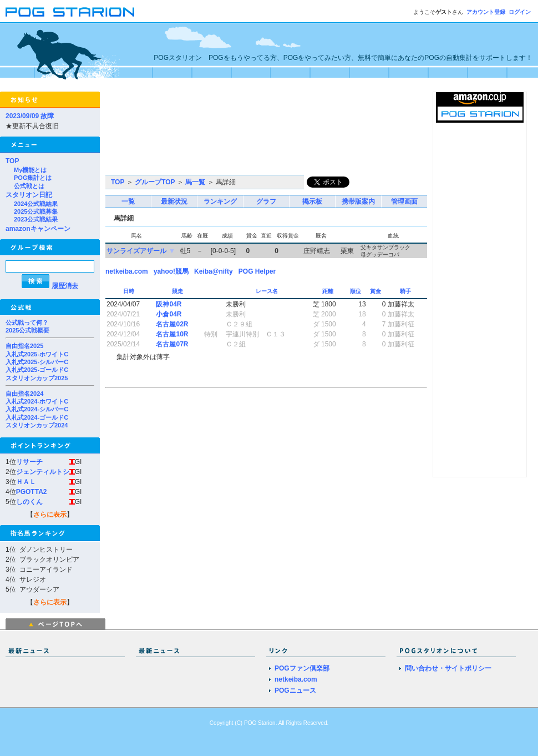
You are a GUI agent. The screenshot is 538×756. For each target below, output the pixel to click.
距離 (329, 291)
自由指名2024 (24, 394)
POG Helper (257, 271)
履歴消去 (65, 286)
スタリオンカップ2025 (37, 378)
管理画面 (404, 201)
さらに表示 (50, 515)
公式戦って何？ (27, 322)
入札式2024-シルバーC (37, 409)
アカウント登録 (486, 12)
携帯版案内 (358, 201)
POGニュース (295, 691)
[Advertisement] (157, 133)
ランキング (220, 201)
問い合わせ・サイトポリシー (448, 668)
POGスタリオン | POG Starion (70, 12)
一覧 (128, 201)
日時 (130, 291)
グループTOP (155, 182)
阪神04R (169, 304)
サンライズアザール (136, 251)
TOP (12, 161)
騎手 (406, 291)
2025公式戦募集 (36, 211)
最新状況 (174, 201)
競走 (178, 291)
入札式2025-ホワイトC (37, 354)
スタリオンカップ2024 (37, 425)
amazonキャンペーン (38, 229)
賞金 (376, 291)
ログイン (520, 12)
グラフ (266, 201)
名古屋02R (172, 324)
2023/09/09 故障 (30, 116)
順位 (356, 291)
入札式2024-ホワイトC (37, 401)
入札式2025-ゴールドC (37, 370)
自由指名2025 (24, 346)
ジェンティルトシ (43, 472)
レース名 (268, 291)
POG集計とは (33, 178)
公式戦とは (29, 186)
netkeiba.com (127, 271)
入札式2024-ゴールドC (37, 417)
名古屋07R (172, 344)
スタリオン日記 (29, 195)
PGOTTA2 (32, 492)
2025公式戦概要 (27, 330)
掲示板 (312, 201)
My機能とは (30, 170)
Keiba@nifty (214, 271)
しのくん (29, 502)
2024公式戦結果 (36, 204)
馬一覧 (195, 182)
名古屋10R (172, 334)
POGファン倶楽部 (302, 668)
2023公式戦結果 (36, 219)
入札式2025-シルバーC (37, 362)
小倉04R (169, 314)
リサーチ (29, 462)
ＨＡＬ (26, 482)
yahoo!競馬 (171, 271)
